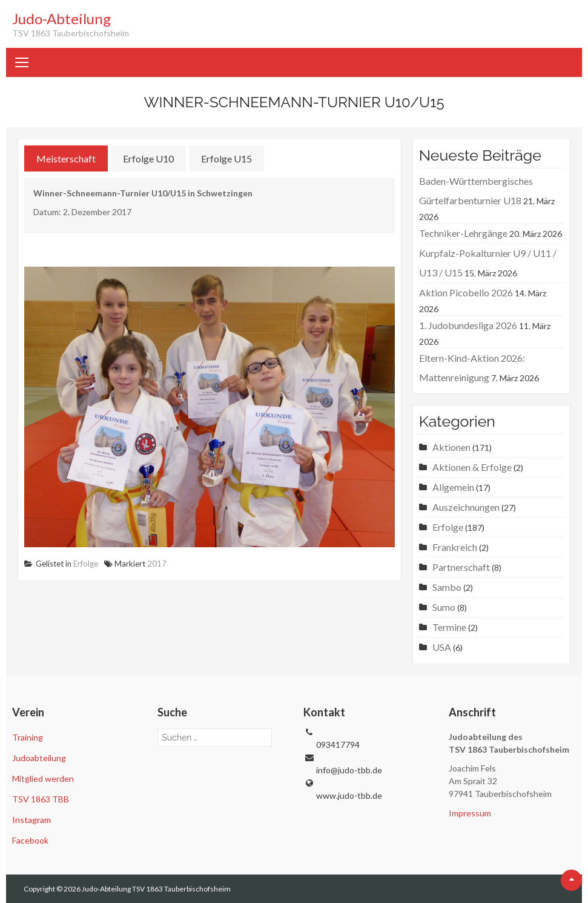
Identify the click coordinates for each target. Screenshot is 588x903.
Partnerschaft (461, 567)
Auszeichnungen (466, 507)
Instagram (31, 820)
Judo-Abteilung (61, 18)
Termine (449, 627)
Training (28, 737)
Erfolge (86, 564)
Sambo (447, 587)
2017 (157, 564)
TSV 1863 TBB (41, 799)
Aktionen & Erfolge (472, 467)
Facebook (30, 840)
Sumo (444, 607)
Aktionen (451, 447)
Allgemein (453, 487)
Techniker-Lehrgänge (463, 233)
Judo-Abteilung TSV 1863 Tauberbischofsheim (156, 889)
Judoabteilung (39, 758)
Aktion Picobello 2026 (466, 292)
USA (442, 647)
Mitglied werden (43, 778)
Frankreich (455, 547)
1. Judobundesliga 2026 (468, 325)
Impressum (470, 813)
